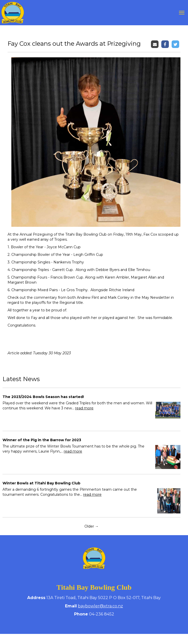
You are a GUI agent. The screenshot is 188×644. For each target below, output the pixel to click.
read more (84, 408)
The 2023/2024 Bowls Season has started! (43, 397)
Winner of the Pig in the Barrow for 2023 (42, 440)
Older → (91, 526)
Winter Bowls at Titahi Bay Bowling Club (41, 483)
